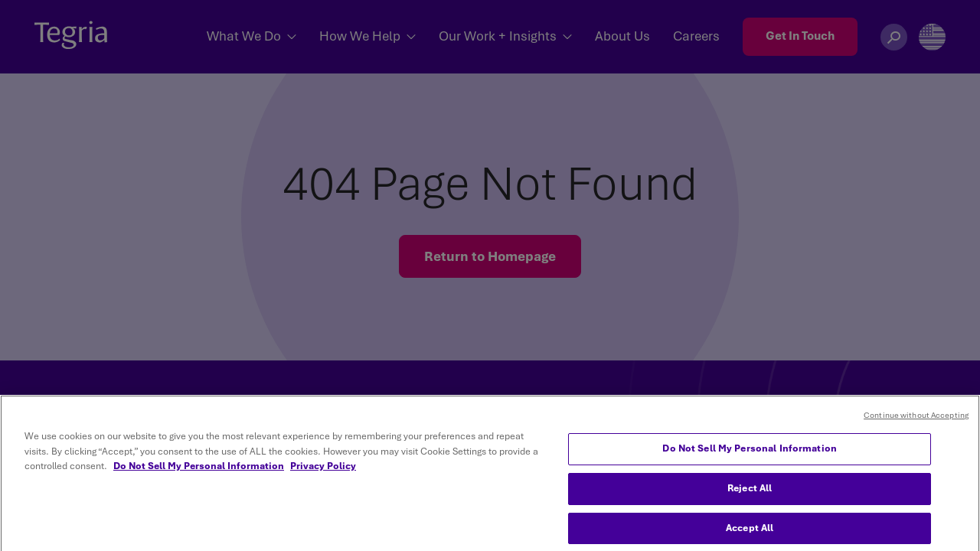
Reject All (750, 502)
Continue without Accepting (916, 430)
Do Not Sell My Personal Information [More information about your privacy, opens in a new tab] (199, 481)
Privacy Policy (323, 481)
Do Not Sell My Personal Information (750, 463)
